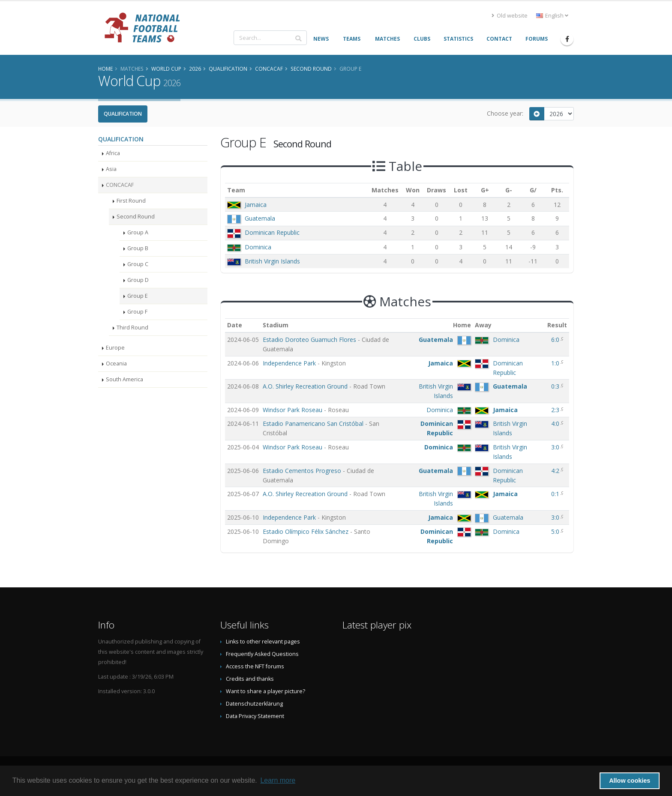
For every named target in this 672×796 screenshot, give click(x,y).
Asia (111, 169)
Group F (137, 312)
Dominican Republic (272, 232)
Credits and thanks (250, 679)
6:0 (556, 340)
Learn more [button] (278, 780)
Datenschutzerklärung (254, 704)
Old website (510, 16)
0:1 (556, 494)
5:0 (556, 531)
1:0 (556, 363)
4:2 (556, 471)
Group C (138, 264)
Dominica (258, 247)
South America (124, 379)
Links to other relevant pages (263, 642)
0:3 (556, 386)
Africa (113, 153)
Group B (138, 248)
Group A (138, 232)
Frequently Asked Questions (262, 654)
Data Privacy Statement (255, 716)
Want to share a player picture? (265, 691)
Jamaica (256, 205)
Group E (138, 296)
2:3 (556, 410)
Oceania (116, 364)
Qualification (123, 114)
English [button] (552, 16)
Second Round (136, 217)
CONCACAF (120, 185)
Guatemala (260, 218)
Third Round (132, 328)
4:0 (556, 423)
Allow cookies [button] (630, 781)
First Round (131, 201)
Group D (138, 280)
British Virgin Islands (272, 261)
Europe (115, 348)
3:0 (556, 447)
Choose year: (505, 113)
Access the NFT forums (255, 666)
